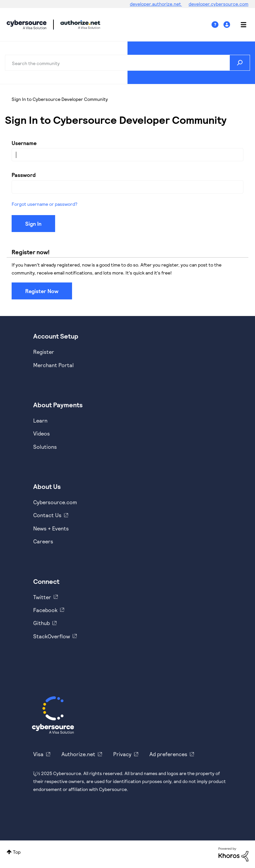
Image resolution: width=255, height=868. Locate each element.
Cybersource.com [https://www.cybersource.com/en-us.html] (55, 502)
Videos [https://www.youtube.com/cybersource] (42, 433)
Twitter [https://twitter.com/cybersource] (42, 597)
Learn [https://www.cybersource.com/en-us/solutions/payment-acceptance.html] (40, 420)
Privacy (122, 754)
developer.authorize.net (156, 4)
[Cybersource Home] (53, 715)
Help (217, 25)
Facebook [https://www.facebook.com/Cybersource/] (45, 610)
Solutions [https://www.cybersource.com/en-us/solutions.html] (45, 447)
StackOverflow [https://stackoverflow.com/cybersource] (52, 636)
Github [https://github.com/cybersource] (42, 623)
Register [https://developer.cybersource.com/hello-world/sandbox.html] (44, 352)
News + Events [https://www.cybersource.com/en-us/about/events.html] (51, 528)
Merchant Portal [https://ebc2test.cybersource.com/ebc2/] (53, 365)
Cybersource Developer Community (27, 25)
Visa (38, 754)
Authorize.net (78, 754)
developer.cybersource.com (218, 4)
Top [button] (17, 852)
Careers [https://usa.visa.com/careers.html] (43, 541)
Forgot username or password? (44, 204)
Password (24, 175)
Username (24, 143)
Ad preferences (168, 754)
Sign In (228, 25)
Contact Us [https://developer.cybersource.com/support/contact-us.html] (47, 515)
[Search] (127, 63)
